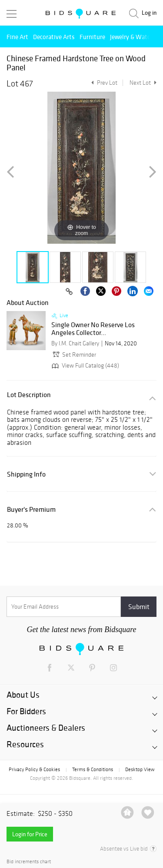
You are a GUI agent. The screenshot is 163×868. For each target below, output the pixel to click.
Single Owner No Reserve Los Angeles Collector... (93, 329)
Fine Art (17, 37)
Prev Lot (103, 83)
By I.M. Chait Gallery (75, 343)
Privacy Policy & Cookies (34, 769)
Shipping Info (26, 474)
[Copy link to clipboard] (69, 292)
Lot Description (29, 395)
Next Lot (143, 83)
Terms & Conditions (93, 769)
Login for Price (30, 834)
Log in (149, 13)
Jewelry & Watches (135, 37)
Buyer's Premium (31, 509)
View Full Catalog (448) (85, 366)
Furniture (92, 37)
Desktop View (140, 769)
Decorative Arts (54, 37)
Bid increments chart (29, 862)
